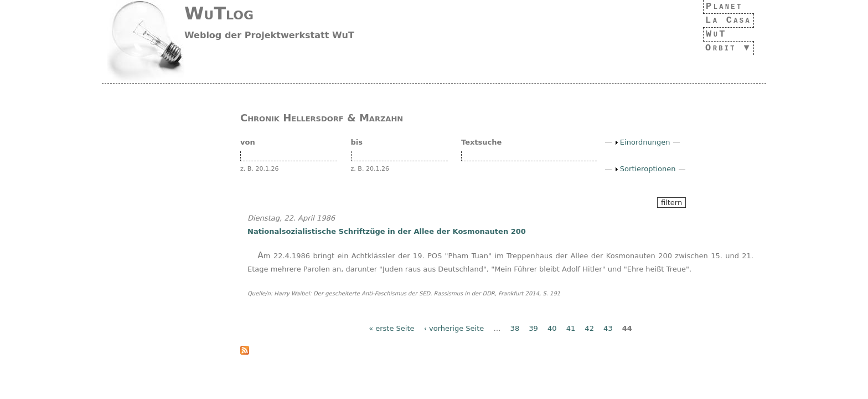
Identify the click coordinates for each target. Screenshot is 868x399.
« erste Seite (391, 328)
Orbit (717, 48)
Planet (722, 6)
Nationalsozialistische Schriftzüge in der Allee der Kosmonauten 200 (387, 231)
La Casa (725, 20)
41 (571, 328)
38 (515, 328)
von (248, 142)
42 (589, 328)
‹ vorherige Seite (454, 328)
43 (608, 328)
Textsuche (481, 142)
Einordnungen (645, 142)
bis (357, 142)
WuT (711, 34)
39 (533, 328)
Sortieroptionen (648, 169)
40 (552, 328)
